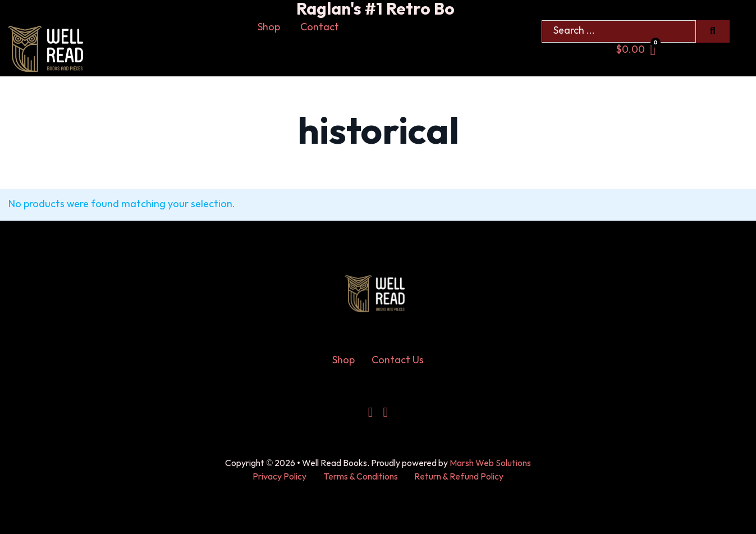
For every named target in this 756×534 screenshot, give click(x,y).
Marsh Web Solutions (490, 464)
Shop (269, 27)
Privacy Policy (280, 477)
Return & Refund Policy (459, 477)
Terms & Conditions (361, 477)
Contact (320, 27)
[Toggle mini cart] (636, 50)
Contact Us (398, 360)
